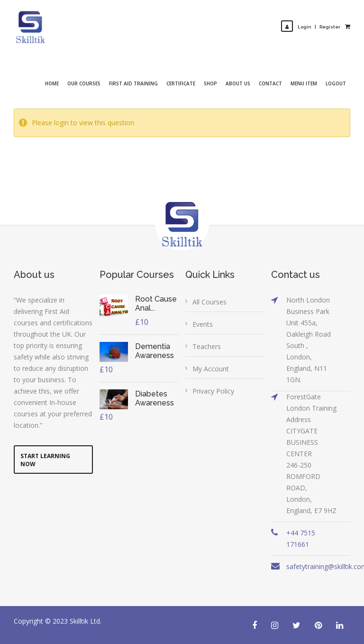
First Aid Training (133, 83)
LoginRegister (311, 27)
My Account (211, 369)
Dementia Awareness (155, 351)
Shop (210, 83)
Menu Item (304, 83)
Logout (336, 83)
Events (203, 324)
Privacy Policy (213, 391)
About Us (238, 83)
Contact (270, 83)
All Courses (209, 302)
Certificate (181, 83)
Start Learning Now (45, 460)
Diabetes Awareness (155, 398)
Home (52, 83)
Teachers (207, 346)
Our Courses (84, 83)
